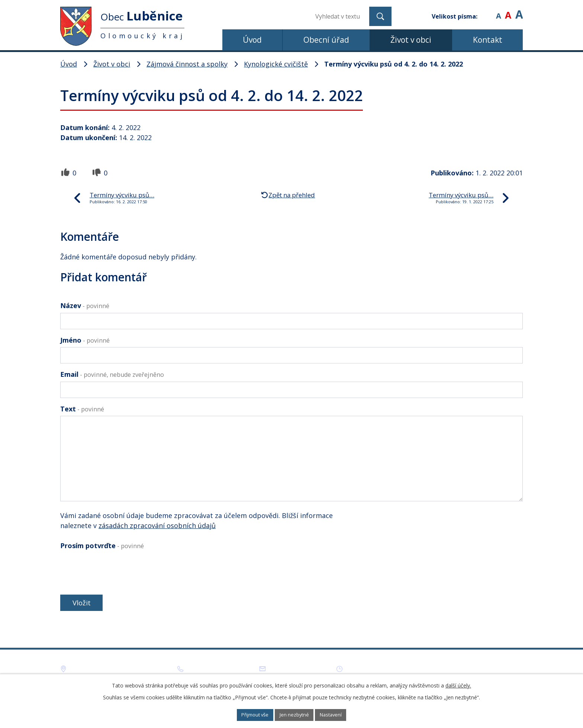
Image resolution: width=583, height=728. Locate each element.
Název (85, 305)
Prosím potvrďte (102, 546)
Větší (519, 11)
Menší (498, 11)
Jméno (85, 340)
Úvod (252, 40)
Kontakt (488, 40)
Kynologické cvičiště (276, 64)
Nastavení (340, 714)
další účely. (458, 684)
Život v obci (411, 40)
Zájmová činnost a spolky (187, 64)
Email (112, 374)
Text (82, 409)
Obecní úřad (326, 40)
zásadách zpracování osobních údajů (157, 525)
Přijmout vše (247, 714)
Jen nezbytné (295, 714)
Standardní (508, 11)
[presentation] (117, 570)
